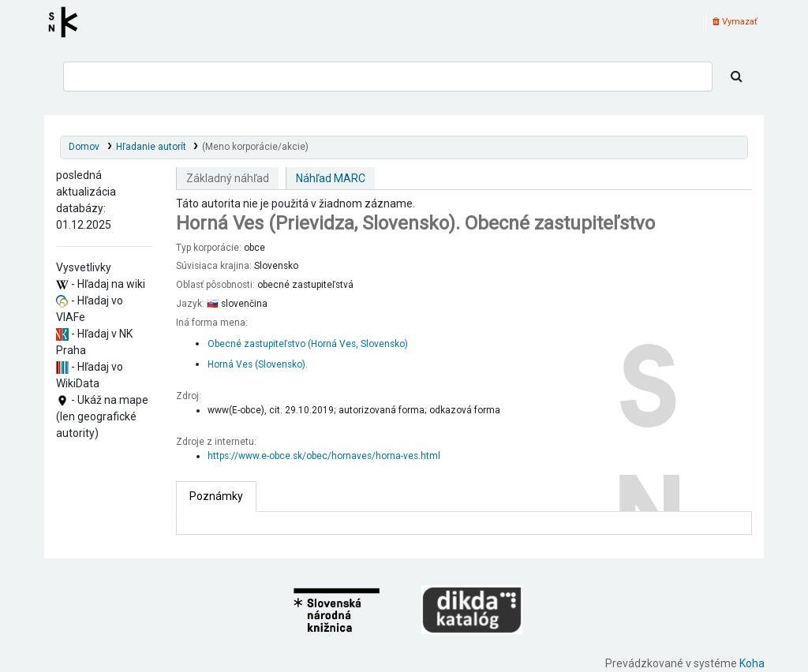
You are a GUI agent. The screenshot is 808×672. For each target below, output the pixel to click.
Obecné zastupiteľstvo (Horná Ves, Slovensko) (308, 344)
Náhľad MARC (331, 178)
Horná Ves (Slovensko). (258, 364)
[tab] (216, 497)
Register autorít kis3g (68, 22)
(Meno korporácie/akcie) (255, 147)
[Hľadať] (737, 77)
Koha (752, 663)
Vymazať (735, 22)
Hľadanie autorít (151, 147)
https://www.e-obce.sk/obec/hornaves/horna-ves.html (324, 456)
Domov (84, 147)
